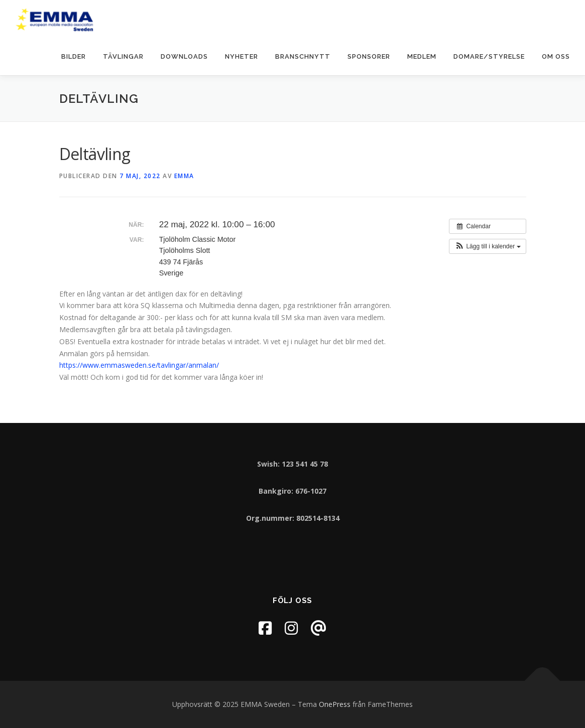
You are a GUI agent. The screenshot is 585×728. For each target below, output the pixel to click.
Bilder (74, 56)
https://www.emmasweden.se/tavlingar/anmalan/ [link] (139, 365)
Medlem (422, 56)
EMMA (184, 176)
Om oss (556, 56)
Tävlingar (123, 56)
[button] (487, 246)
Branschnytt (303, 56)
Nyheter (242, 56)
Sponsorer (369, 56)
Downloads (184, 56)
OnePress (335, 704)
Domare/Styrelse (489, 56)
